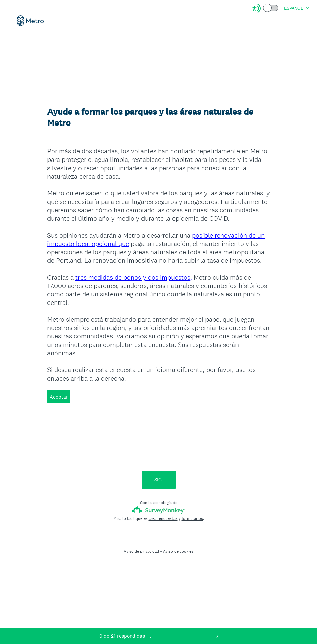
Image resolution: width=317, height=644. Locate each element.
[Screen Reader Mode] (265, 8)
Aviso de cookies (178, 551)
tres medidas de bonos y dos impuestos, (134, 277)
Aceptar (59, 397)
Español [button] (293, 8)
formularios (192, 518)
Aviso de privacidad (141, 551)
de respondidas (122, 636)
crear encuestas (163, 518)
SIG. (159, 480)
